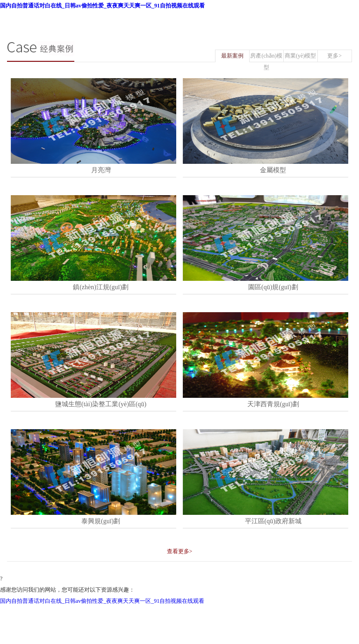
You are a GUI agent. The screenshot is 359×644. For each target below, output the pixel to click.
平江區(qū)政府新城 (273, 521)
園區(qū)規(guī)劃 (273, 287)
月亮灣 (101, 170)
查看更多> (180, 551)
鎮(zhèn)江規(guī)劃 (101, 287)
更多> (334, 56)
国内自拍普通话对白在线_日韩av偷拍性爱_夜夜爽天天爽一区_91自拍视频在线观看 (102, 6)
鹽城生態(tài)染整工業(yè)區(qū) (101, 404)
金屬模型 (273, 170)
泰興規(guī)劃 (101, 521)
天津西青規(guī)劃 (273, 404)
